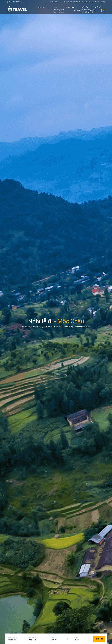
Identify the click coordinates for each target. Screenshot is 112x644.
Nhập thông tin (13, 637)
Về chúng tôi (98, 9)
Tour (52, 9)
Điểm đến (75, 9)
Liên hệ (94, 15)
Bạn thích (32, 637)
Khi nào (75, 637)
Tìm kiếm (99, 639)
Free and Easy (63, 9)
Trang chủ (41, 9)
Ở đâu (53, 637)
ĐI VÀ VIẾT (86, 9)
